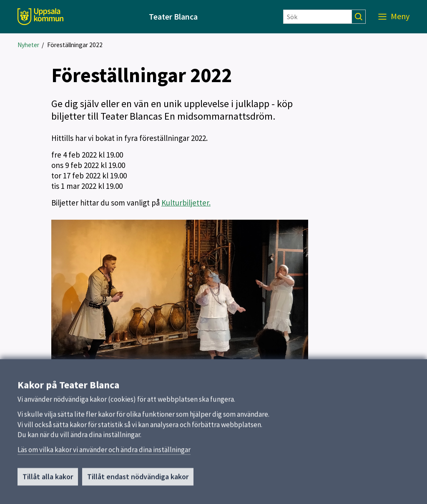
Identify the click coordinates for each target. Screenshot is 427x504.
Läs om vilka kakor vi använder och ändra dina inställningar (104, 454)
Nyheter (28, 45)
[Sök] (318, 17)
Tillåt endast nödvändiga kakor (138, 481)
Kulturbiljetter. (186, 203)
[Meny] (394, 17)
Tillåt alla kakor (48, 481)
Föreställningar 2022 (75, 45)
